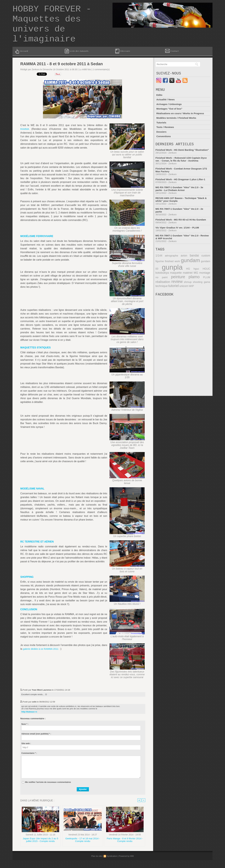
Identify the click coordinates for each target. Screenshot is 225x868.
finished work (164, 274)
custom (197, 269)
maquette (161, 285)
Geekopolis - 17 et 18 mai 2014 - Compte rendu (83, 848)
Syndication (112, 864)
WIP (177, 298)
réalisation (203, 289)
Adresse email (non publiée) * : (36, 741)
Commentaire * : (29, 761)
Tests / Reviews (165, 136)
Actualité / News (166, 109)
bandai (188, 269)
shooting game (187, 294)
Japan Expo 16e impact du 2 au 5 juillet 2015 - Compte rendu (40, 848)
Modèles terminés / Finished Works (177, 127)
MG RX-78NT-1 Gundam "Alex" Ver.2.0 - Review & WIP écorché (179, 249)
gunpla (165, 280)
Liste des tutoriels (77, 59)
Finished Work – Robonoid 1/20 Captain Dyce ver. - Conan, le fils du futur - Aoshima (182, 172)
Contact (172, 58)
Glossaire (122, 59)
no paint (205, 285)
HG (179, 281)
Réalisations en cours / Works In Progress (181, 122)
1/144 (159, 269)
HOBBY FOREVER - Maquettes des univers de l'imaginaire (52, 28)
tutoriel (160, 297)
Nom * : (25, 732)
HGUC (192, 281)
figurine (206, 269)
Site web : (26, 751)
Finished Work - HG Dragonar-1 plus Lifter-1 (182, 192)
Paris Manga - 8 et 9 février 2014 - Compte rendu (125, 848)
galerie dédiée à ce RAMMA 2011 (42, 656)
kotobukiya (204, 281)
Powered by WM (126, 864)
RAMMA (25, 136)
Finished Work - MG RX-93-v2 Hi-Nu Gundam (182, 232)
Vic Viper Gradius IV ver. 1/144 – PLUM (178, 240)
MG (183, 285)
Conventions (164, 145)
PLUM (189, 290)
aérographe (169, 269)
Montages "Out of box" (170, 118)
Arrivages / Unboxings (170, 113)
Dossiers (162, 140)
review (161, 293)
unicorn (170, 298)
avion (180, 269)
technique (204, 294)
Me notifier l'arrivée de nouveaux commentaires (48, 790)
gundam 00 (203, 274)
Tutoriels (161, 131)
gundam (184, 273)
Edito (159, 104)
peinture (162, 289)
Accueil (21, 59)
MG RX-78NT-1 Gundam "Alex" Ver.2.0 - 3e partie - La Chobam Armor (180, 201)
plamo (177, 289)
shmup (172, 294)
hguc (185, 281)
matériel (174, 285)
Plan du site (97, 864)
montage (192, 285)
